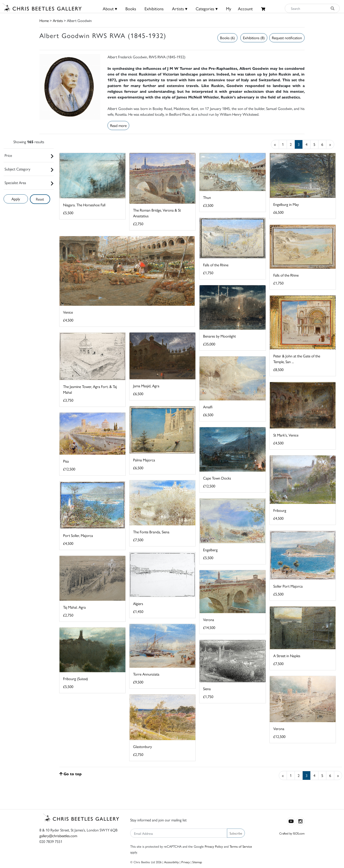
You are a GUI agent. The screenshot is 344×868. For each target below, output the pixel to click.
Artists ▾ (180, 8)
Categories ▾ (207, 8)
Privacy (185, 862)
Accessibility (171, 862)
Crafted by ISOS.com (292, 833)
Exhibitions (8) (254, 38)
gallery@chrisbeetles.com (58, 836)
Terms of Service (241, 846)
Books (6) (227, 38)
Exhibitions (154, 8)
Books (131, 8)
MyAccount (239, 8)
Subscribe (236, 833)
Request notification (287, 38)
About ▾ (110, 8)
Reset (40, 199)
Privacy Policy (214, 846)
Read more (118, 125)
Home (44, 20)
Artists (58, 20)
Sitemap (197, 862)
